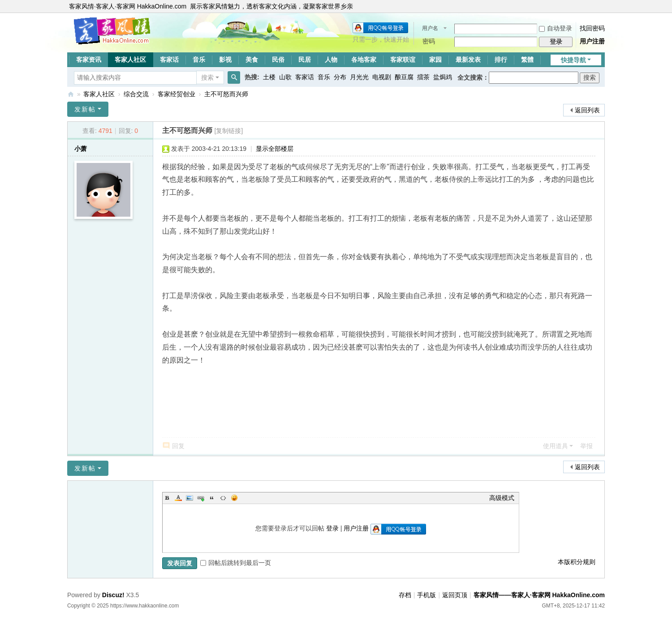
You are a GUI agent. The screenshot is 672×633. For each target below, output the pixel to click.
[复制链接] (228, 131)
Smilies (234, 498)
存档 (405, 595)
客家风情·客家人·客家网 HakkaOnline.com (128, 6)
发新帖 (85, 109)
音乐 (199, 60)
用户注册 (592, 41)
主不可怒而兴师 (226, 94)
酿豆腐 (404, 77)
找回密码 (592, 28)
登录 (332, 528)
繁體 (527, 60)
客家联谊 (403, 60)
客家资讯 (89, 60)
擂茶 (423, 77)
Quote (212, 498)
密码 (429, 41)
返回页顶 (455, 595)
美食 (252, 60)
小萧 (81, 149)
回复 (178, 446)
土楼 (269, 77)
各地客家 (364, 60)
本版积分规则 (577, 562)
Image (190, 498)
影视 (225, 60)
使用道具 (556, 446)
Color (178, 498)
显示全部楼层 (275, 149)
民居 (305, 60)
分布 (340, 77)
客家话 (169, 60)
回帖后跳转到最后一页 (236, 563)
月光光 (359, 77)
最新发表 (468, 60)
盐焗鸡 (443, 77)
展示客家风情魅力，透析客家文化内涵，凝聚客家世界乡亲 (271, 6)
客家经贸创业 (177, 94)
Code (223, 498)
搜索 (207, 77)
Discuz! (113, 595)
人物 (331, 60)
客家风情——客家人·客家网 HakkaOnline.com (71, 94)
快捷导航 (573, 60)
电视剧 (382, 77)
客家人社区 (130, 60)
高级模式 (502, 498)
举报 (586, 446)
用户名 (430, 28)
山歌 (285, 77)
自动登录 (556, 28)
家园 (435, 60)
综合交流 (136, 94)
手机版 (426, 595)
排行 (501, 60)
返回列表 (587, 110)
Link (201, 498)
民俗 (278, 60)
